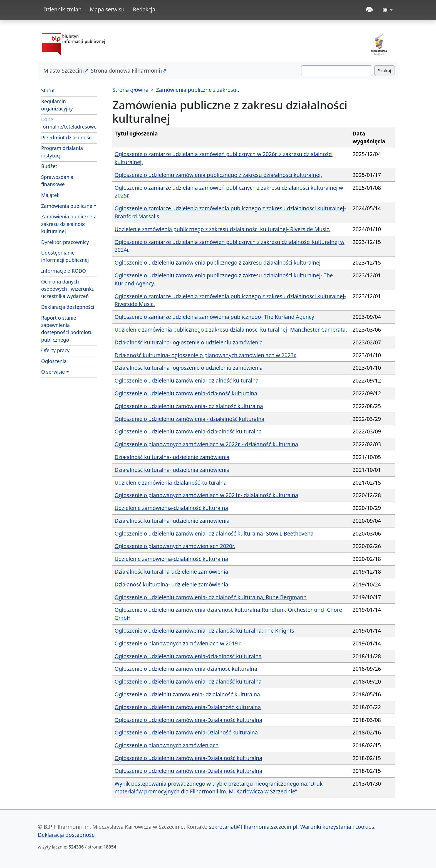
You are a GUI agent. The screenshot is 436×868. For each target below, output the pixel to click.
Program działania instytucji (62, 152)
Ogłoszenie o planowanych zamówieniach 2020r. (175, 546)
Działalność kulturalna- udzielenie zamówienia (172, 457)
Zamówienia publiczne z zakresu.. (198, 90)
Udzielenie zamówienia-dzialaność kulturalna (171, 483)
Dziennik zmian (62, 9)
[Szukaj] (337, 71)
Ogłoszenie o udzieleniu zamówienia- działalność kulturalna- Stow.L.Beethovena (214, 533)
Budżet (49, 166)
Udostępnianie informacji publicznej (65, 256)
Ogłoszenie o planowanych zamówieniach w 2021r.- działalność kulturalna (206, 495)
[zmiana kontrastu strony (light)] (387, 10)
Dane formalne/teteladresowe (69, 123)
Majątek (50, 195)
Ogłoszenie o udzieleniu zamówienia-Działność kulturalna (186, 732)
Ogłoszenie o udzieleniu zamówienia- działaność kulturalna (188, 681)
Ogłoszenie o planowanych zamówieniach (167, 745)
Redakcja (144, 9)
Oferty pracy (55, 350)
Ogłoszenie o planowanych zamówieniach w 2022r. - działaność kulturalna (206, 444)
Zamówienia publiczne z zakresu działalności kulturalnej (69, 224)
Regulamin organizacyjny (57, 105)
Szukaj (385, 71)
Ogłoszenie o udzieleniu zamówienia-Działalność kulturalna (188, 720)
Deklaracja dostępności (68, 307)
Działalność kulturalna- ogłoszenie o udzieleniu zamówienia (189, 342)
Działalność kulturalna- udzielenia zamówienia (172, 470)
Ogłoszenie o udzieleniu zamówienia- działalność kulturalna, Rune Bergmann (211, 597)
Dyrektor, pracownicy (65, 242)
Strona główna (130, 90)
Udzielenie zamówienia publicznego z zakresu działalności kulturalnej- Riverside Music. (222, 229)
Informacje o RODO (64, 271)
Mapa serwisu (107, 9)
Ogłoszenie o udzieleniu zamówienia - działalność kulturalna (189, 419)
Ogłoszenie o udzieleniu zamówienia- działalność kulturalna (189, 406)
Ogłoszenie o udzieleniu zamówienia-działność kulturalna (186, 393)
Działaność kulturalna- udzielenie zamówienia (171, 584)
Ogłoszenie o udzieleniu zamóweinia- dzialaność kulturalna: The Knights (204, 631)
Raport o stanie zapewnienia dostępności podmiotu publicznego (67, 329)
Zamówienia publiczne (67, 206)
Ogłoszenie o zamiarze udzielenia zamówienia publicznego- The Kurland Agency (214, 317)
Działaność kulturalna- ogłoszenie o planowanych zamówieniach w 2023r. (205, 355)
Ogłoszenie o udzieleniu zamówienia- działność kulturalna (187, 380)
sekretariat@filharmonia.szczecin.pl (253, 827)
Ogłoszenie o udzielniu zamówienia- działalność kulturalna (187, 694)
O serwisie (53, 372)
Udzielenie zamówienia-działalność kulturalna (171, 508)
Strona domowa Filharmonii (125, 71)
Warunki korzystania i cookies (337, 827)
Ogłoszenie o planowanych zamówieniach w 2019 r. (178, 643)
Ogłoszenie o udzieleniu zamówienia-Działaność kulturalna (188, 707)
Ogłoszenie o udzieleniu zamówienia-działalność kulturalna (188, 431)
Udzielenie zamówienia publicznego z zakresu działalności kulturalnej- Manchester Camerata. (231, 330)
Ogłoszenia (54, 361)
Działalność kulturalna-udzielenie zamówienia (171, 572)
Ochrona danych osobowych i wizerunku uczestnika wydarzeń (68, 289)
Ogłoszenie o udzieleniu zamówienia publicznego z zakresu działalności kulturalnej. (218, 175)
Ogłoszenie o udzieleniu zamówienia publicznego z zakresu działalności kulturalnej (218, 262)
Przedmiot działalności (67, 137)
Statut (48, 90)
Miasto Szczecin (63, 71)
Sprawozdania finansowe (57, 181)
